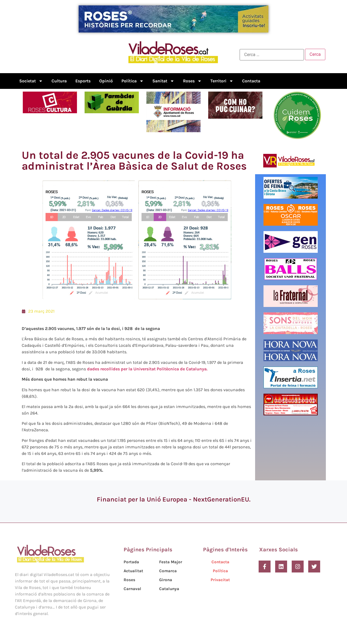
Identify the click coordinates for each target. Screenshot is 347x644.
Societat (31, 81)
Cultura (59, 81)
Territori (222, 81)
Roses (192, 81)
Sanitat (163, 81)
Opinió (106, 81)
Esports (83, 81)
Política (133, 81)
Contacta (251, 81)
